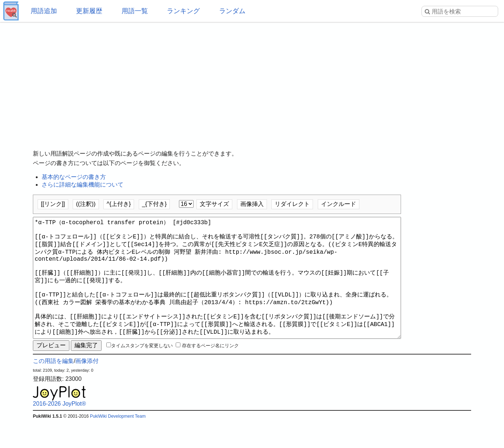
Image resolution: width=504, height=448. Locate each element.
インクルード (339, 204)
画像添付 (87, 387)
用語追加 (44, 11)
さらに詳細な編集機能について (83, 185)
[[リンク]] (53, 204)
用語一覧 (135, 11)
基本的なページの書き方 (74, 177)
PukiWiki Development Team (118, 443)
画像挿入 (252, 204)
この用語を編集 (53, 387)
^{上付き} (119, 204)
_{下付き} (154, 204)
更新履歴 (89, 11)
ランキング (183, 11)
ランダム (232, 11)
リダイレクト (292, 204)
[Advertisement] (252, 80)
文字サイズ (214, 204)
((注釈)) (86, 204)
